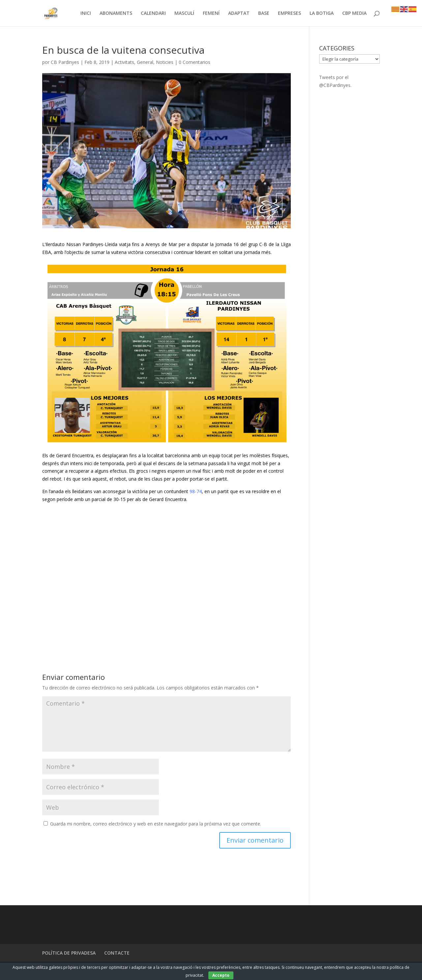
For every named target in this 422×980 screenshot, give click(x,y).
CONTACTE (117, 953)
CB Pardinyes (65, 62)
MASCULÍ (184, 14)
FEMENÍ (211, 14)
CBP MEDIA (354, 14)
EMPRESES (289, 14)
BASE (264, 14)
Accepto (221, 975)
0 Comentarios (195, 62)
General (145, 62)
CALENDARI (153, 14)
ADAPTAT (239, 14)
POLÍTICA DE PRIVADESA (69, 953)
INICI (86, 14)
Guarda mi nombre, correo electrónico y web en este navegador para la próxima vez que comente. (156, 824)
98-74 (196, 492)
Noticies (165, 62)
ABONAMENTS (116, 14)
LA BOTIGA (322, 14)
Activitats (124, 62)
